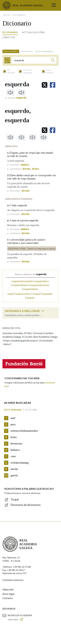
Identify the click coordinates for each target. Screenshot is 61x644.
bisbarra (15, 450)
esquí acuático (23, 294)
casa (13, 456)
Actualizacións (33, 32)
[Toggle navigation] (54, 5)
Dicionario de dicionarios (26, 505)
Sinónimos (27, 51)
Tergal (15, 499)
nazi (13, 418)
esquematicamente (22, 281)
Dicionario (10, 32)
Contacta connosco (13, 580)
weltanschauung (20, 463)
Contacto (8, 598)
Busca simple (11, 51)
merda (14, 469)
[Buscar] (53, 61)
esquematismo (20, 285)
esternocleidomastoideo (24, 431)
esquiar (31, 298)
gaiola (14, 475)
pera (13, 424)
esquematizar (31, 289)
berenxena (16, 444)
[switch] (43, 311)
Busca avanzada (44, 51)
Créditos (9, 37)
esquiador (47, 294)
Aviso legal (8, 594)
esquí (10, 294)
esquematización (40, 285)
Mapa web (8, 589)
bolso (14, 437)
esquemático (42, 281)
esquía (36, 294)
